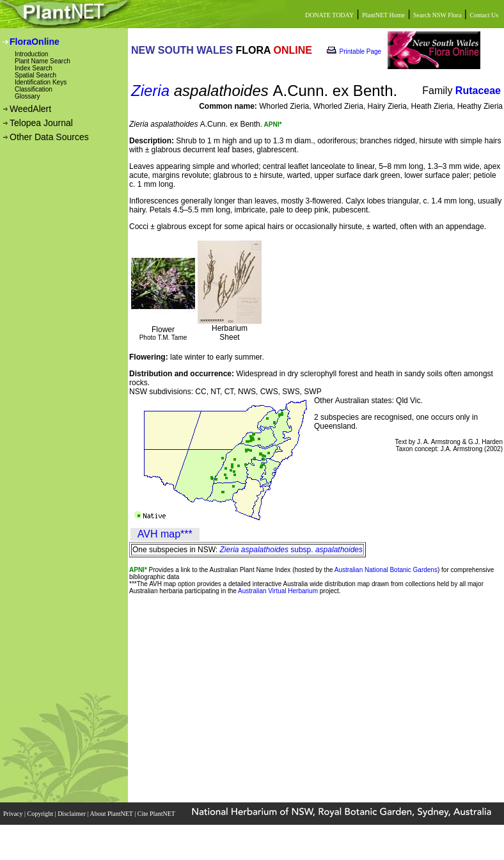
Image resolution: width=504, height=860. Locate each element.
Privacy (14, 814)
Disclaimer (72, 814)
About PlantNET (112, 814)
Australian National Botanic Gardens (386, 570)
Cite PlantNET (157, 814)
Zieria (150, 91)
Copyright (41, 814)
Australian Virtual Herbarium (278, 591)
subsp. (291, 550)
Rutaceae (478, 91)
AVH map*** (165, 534)
